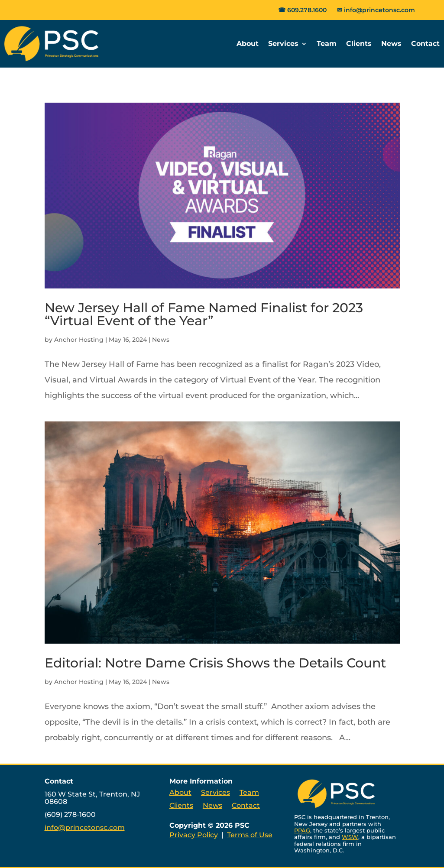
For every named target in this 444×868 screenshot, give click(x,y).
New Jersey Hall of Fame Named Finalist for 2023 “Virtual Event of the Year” (204, 314)
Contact (425, 44)
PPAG (302, 830)
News (391, 44)
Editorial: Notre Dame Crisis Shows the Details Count (215, 663)
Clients (359, 44)
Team (327, 44)
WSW (350, 837)
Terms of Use (250, 835)
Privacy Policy (194, 835)
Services (283, 44)
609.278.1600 (307, 10)
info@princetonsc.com (379, 10)
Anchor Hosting (79, 340)
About (248, 44)
